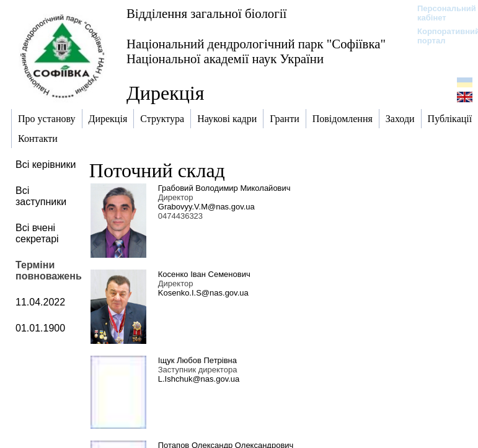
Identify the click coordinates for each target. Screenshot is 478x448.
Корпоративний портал (440, 36)
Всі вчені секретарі (37, 233)
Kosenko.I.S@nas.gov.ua (203, 293)
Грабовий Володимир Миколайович (224, 188)
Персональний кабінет (440, 13)
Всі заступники (41, 196)
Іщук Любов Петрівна (197, 360)
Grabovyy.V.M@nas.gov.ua (206, 207)
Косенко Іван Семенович (204, 274)
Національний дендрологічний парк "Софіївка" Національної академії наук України (256, 51)
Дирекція (165, 93)
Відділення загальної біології (206, 13)
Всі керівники (46, 165)
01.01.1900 (40, 328)
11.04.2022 (40, 302)
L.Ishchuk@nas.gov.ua (199, 379)
